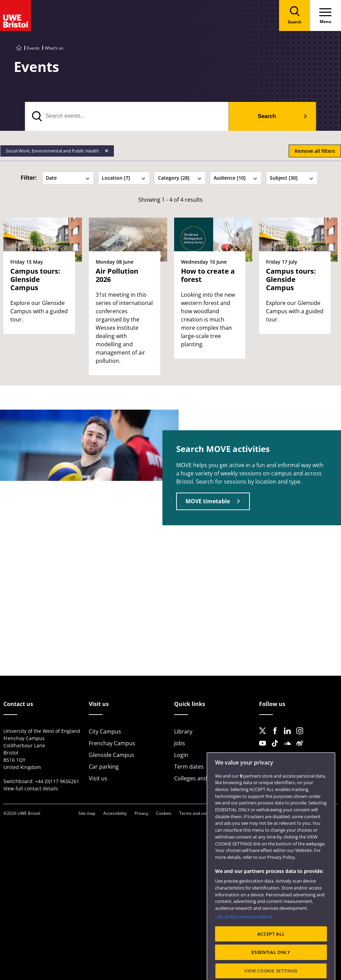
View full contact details (31, 788)
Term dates (189, 767)
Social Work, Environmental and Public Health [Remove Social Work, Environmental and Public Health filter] (53, 151)
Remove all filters (315, 151)
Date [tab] (68, 178)
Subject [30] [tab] (292, 178)
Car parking (104, 767)
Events (33, 48)
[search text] (127, 116)
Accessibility (115, 813)
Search (267, 116)
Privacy (141, 813)
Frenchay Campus (112, 743)
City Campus (105, 731)
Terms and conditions (200, 813)
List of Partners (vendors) (243, 945)
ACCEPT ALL (271, 962)
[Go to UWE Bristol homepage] (19, 48)
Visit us (98, 778)
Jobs (180, 743)
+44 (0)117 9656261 (57, 781)
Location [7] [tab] (124, 178)
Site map (87, 813)
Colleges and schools (201, 778)
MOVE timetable (208, 501)
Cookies (164, 813)
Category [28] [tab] (180, 178)
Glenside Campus (111, 755)
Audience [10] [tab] (236, 178)
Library (183, 731)
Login (181, 755)
